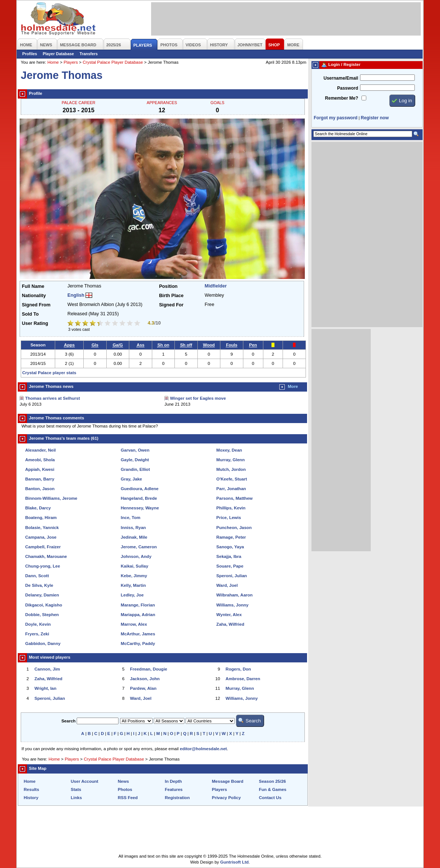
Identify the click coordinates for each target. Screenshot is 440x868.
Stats (76, 789)
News (123, 781)
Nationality (34, 296)
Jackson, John (145, 679)
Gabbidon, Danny (43, 643)
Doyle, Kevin (38, 624)
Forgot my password (336, 118)
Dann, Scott (37, 576)
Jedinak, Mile (134, 537)
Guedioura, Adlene (140, 489)
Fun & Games (273, 789)
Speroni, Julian (232, 576)
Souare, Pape (230, 566)
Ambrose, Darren (243, 679)
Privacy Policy (226, 798)
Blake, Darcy (38, 508)
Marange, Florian (138, 605)
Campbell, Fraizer (43, 547)
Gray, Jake (131, 479)
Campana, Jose (41, 537)
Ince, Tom (131, 518)
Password (348, 88)
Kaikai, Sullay (134, 566)
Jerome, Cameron (139, 547)
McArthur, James (138, 634)
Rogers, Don (238, 669)
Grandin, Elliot (135, 469)
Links (76, 798)
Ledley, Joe (132, 595)
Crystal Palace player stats (49, 373)
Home (53, 62)
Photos (125, 789)
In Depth (173, 781)
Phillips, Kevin (231, 508)
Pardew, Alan (143, 688)
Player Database (58, 54)
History (31, 798)
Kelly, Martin (133, 585)
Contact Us (270, 798)
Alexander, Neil (41, 450)
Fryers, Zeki (37, 634)
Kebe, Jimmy (134, 576)
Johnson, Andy (136, 556)
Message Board (228, 781)
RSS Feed (128, 798)
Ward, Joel (227, 585)
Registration (177, 798)
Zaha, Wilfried (230, 624)
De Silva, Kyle (39, 585)
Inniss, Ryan (133, 528)
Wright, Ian (45, 688)
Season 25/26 (272, 781)
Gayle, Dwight (135, 460)
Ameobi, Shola (40, 460)
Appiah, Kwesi (40, 469)
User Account (84, 781)
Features (174, 789)
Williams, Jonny (232, 605)
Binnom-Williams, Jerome (51, 498)
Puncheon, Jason (234, 528)
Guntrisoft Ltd (235, 862)
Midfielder (216, 286)
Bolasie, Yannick (42, 528)
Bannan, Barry (40, 479)
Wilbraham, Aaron (234, 595)
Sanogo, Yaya (230, 547)
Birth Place (171, 296)
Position (168, 286)
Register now (375, 118)
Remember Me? (342, 98)
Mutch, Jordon (231, 469)
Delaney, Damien (42, 595)
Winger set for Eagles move (198, 398)
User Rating (35, 323)
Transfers (89, 54)
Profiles (30, 54)
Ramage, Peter (231, 537)
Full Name (33, 286)
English (76, 295)
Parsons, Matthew (234, 498)
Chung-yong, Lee (43, 566)
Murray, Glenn (231, 460)
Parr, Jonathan (231, 489)
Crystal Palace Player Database (113, 62)
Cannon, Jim (47, 669)
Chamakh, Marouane (46, 556)
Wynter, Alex (229, 615)
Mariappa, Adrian (138, 615)
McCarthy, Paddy (138, 643)
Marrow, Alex (134, 624)
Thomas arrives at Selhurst (53, 398)
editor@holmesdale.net (204, 749)
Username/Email (341, 78)
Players (71, 62)
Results (31, 789)
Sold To (30, 314)
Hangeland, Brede (139, 498)
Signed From (36, 305)
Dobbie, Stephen (42, 615)
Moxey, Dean (229, 450)
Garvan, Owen (135, 450)
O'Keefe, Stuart (232, 479)
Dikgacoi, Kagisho (44, 605)
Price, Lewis (229, 518)
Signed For (171, 305)
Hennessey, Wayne (140, 508)
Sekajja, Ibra (229, 556)
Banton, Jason (40, 489)
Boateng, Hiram (41, 518)
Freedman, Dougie (149, 669)
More (293, 386)
